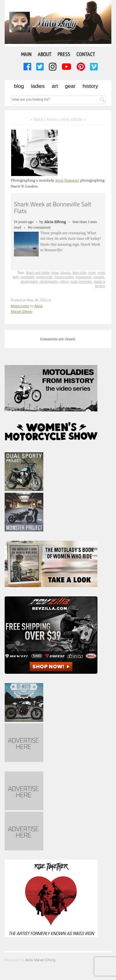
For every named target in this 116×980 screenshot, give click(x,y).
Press (64, 54)
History (90, 86)
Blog (19, 86)
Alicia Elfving (55, 222)
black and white (38, 273)
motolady (28, 277)
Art (55, 86)
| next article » (72, 119)
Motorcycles (20, 306)
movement (83, 277)
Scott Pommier (67, 180)
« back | (39, 119)
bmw (55, 273)
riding (64, 282)
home (52, 119)
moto (92, 273)
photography (49, 282)
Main (26, 54)
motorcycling (64, 277)
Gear (70, 86)
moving (99, 277)
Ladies (38, 86)
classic (65, 273)
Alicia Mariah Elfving (40, 960)
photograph (29, 282)
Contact (86, 54)
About (45, 54)
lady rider (79, 273)
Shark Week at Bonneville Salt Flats (53, 207)
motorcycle (44, 277)
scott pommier (81, 282)
